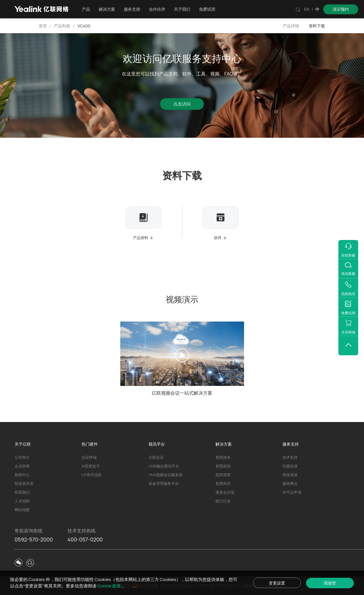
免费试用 (208, 9)
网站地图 (22, 510)
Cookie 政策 (115, 586)
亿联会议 (156, 457)
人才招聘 (22, 501)
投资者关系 (24, 483)
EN (307, 9)
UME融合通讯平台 (164, 466)
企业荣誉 (22, 466)
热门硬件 (90, 444)
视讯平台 (157, 444)
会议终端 (89, 457)
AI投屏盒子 (91, 466)
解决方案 (108, 9)
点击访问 (182, 105)
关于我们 (183, 9)
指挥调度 (223, 475)
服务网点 (290, 483)
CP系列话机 (92, 475)
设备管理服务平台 (164, 483)
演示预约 (341, 9)
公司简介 (22, 457)
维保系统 (290, 475)
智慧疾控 (223, 483)
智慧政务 (223, 457)
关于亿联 (23, 444)
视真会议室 (225, 492)
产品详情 (291, 26)
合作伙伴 (158, 9)
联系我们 (22, 492)
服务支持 (133, 9)
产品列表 (62, 26)
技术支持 (290, 457)
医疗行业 (223, 501)
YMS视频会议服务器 (166, 475)
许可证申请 (292, 492)
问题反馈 (290, 466)
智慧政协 (223, 466)
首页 (43, 26)
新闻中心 (22, 475)
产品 (87, 9)
